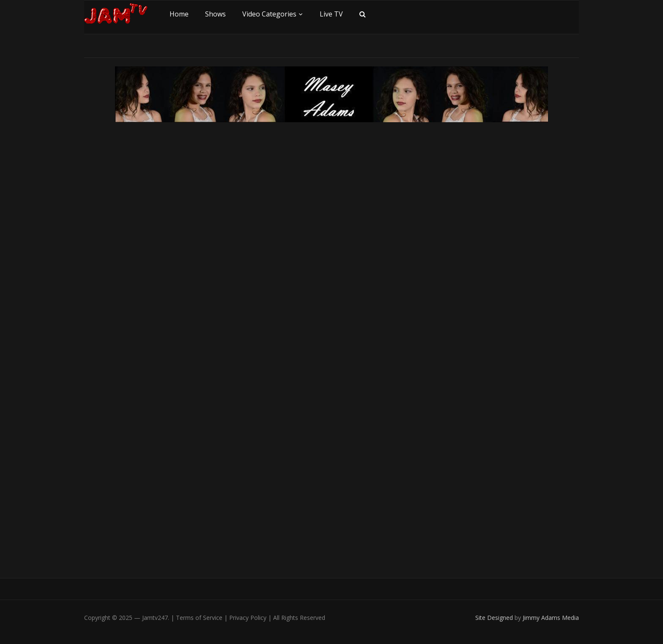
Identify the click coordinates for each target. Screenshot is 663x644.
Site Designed (495, 618)
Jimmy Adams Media (551, 618)
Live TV (331, 14)
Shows (215, 14)
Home (179, 14)
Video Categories (269, 14)
